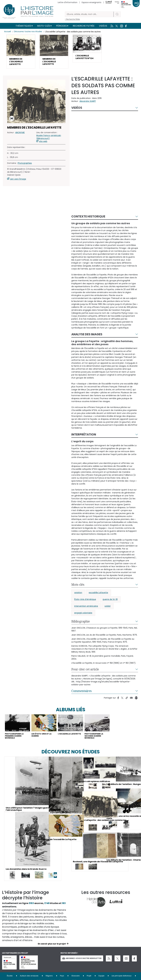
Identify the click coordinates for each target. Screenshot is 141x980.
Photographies (25, 165)
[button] (21, 53)
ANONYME (20, 135)
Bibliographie (81, 624)
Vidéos (103, 26)
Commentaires (82, 693)
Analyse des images (87, 337)
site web (43, 144)
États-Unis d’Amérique (85, 602)
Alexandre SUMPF (88, 103)
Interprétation (84, 437)
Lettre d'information (68, 2)
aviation (78, 595)
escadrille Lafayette (98, 595)
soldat (108, 608)
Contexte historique (88, 219)
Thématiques (23, 26)
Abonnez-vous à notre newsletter (82, 963)
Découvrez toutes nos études (29, 32)
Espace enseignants (92, 2)
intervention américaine (86, 608)
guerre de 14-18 (110, 602)
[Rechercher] (89, 14)
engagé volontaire (83, 615)
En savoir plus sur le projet (52, 948)
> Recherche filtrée (72, 19)
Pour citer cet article (85, 672)
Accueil (8, 32)
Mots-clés (44, 26)
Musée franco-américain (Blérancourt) (49, 139)
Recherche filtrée (84, 26)
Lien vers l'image (18, 181)
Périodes (61, 26)
